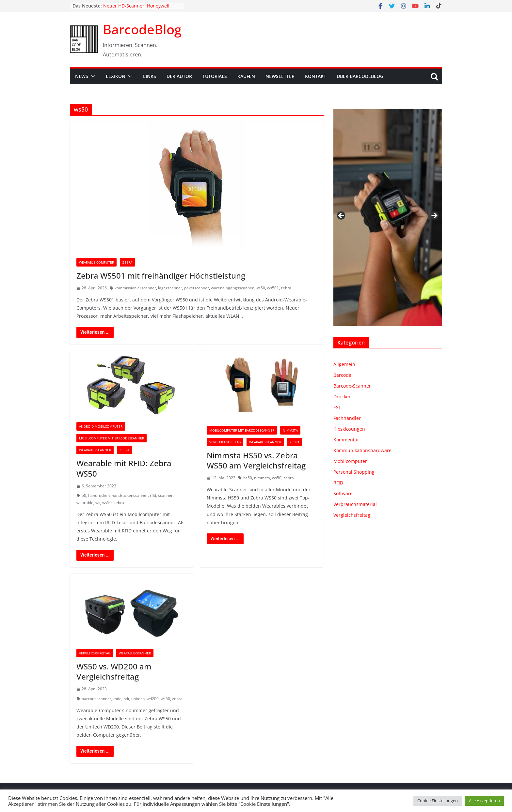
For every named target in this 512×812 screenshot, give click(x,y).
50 (84, 495)
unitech (138, 699)
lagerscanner (170, 288)
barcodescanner (96, 699)
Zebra (127, 262)
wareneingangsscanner (232, 288)
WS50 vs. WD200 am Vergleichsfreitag (114, 671)
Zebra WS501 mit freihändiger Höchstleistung (161, 276)
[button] (92, 76)
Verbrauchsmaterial (355, 504)
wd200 (153, 699)
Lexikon (116, 76)
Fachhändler (347, 418)
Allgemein (344, 364)
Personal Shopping (354, 472)
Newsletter (280, 76)
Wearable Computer (96, 262)
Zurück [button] (342, 216)
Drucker (342, 397)
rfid (153, 495)
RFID (338, 483)
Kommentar (346, 440)
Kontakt (316, 76)
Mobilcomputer (350, 461)
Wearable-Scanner (95, 450)
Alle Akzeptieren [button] (484, 801)
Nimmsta (290, 430)
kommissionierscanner (135, 288)
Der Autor (179, 76)
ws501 (273, 288)
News (82, 76)
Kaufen (246, 76)
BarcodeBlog (142, 29)
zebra (286, 288)
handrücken (99, 495)
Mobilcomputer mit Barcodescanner (112, 438)
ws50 (260, 288)
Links (150, 76)
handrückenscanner (130, 495)
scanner (165, 495)
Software (343, 493)
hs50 (248, 478)
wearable (85, 503)
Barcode (342, 375)
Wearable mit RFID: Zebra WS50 (124, 468)
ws (98, 503)
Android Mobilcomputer (101, 426)
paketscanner (197, 288)
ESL (337, 407)
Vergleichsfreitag (225, 442)
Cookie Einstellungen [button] (438, 801)
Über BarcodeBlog (360, 76)
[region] (388, 218)
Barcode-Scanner (352, 386)
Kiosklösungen (349, 429)
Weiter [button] (434, 216)
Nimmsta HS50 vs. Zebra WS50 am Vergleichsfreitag (256, 460)
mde (117, 699)
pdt (126, 699)
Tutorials (215, 76)
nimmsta (262, 478)
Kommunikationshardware (362, 450)
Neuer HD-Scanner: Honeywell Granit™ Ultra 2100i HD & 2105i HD (141, 9)
